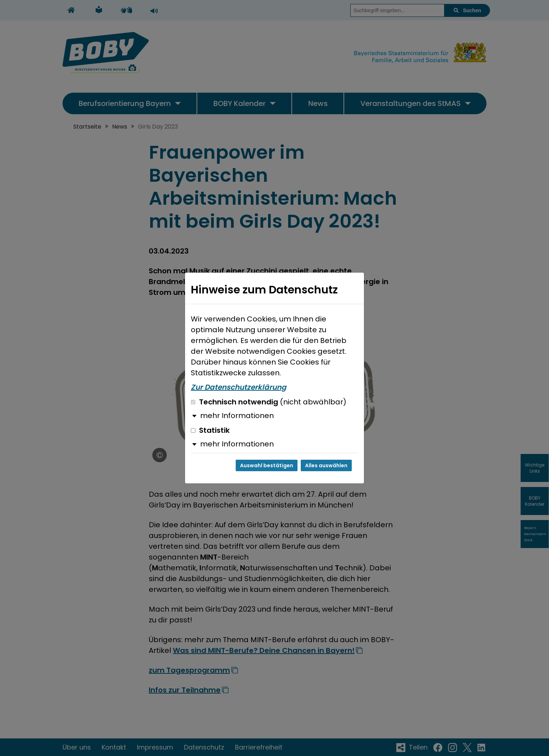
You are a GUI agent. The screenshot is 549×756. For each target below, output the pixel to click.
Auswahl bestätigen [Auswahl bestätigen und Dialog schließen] (267, 465)
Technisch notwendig (269, 402)
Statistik (210, 430)
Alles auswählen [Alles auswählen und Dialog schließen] (326, 465)
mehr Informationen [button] (237, 416)
